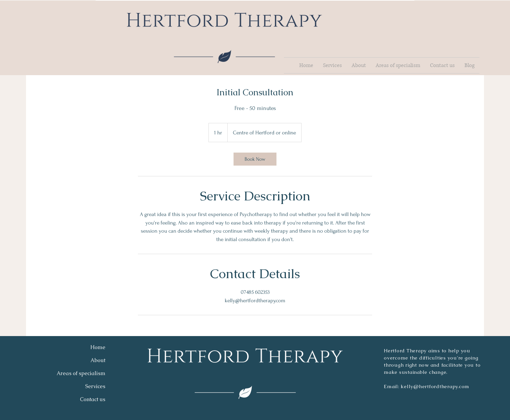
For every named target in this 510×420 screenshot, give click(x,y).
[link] (255, 159)
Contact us (93, 399)
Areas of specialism (81, 373)
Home (98, 347)
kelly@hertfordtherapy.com (435, 386)
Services (95, 386)
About (98, 360)
